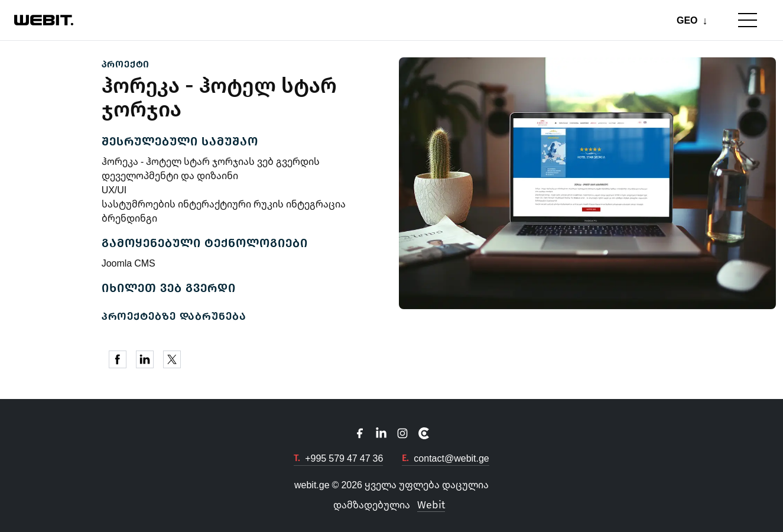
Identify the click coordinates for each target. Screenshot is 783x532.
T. (297, 458)
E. (405, 458)
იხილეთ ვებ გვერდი (169, 288)
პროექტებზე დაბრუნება (174, 316)
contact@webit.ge (451, 458)
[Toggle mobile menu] (748, 20)
